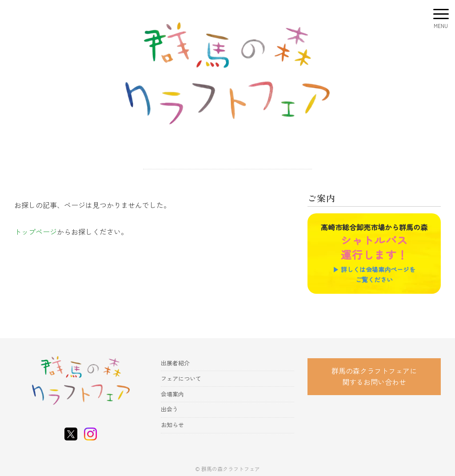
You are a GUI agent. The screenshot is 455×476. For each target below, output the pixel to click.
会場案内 (172, 394)
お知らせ (172, 425)
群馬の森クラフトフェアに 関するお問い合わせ (374, 376)
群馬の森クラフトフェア (231, 469)
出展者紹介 (175, 363)
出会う (170, 409)
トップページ (36, 232)
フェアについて (181, 378)
